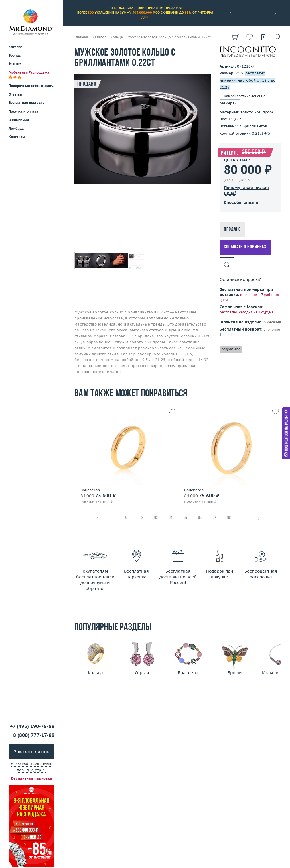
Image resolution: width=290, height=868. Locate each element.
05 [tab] (185, 518)
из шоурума (264, 312)
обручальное (231, 349)
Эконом (15, 64)
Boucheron (90, 490)
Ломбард (16, 128)
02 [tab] (141, 518)
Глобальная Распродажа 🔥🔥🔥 (29, 75)
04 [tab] (171, 518)
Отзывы (15, 94)
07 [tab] (214, 518)
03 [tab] (156, 518)
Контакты (17, 137)
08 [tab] (229, 518)
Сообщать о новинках (245, 247)
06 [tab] (200, 518)
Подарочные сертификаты (31, 86)
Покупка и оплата (23, 111)
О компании (19, 120)
